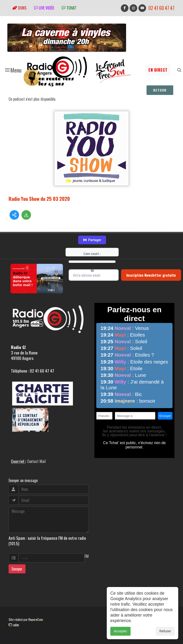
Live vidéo (44, 8)
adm (14, 625)
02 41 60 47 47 (161, 8)
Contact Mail (36, 461)
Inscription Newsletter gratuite (151, 275)
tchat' (69, 8)
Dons (19, 8)
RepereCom (36, 619)
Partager (92, 240)
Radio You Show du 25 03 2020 (39, 199)
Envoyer (17, 569)
